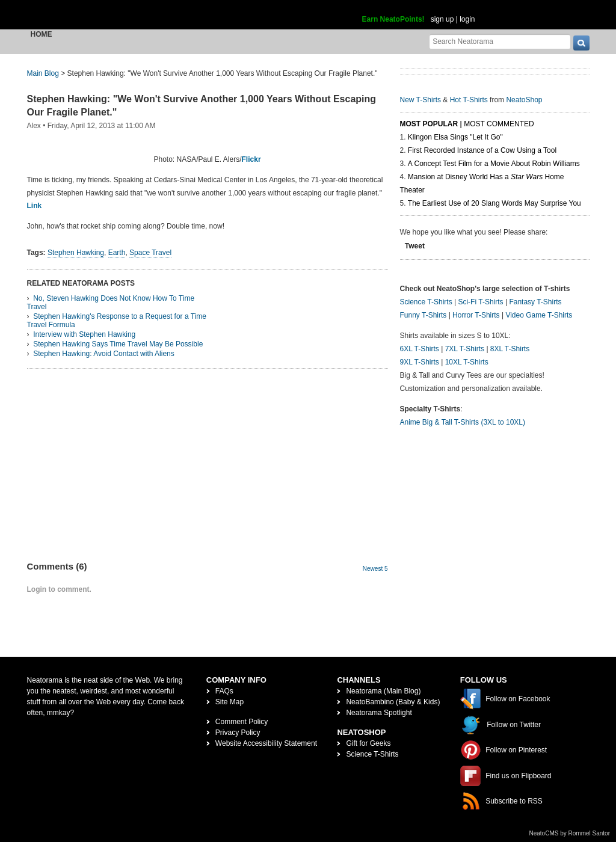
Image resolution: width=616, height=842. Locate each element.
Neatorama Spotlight (379, 713)
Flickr (251, 159)
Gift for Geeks (368, 743)
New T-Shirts (420, 100)
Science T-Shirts (426, 302)
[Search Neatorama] (500, 41)
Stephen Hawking (76, 253)
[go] (581, 43)
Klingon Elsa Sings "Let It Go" (455, 137)
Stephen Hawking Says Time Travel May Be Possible (118, 344)
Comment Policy (242, 722)
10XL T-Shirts (467, 362)
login (467, 19)
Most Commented (499, 124)
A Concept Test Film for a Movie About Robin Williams (494, 164)
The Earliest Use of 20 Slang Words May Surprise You (494, 203)
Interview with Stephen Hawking (84, 334)
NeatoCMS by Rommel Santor (570, 833)
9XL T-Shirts (420, 362)
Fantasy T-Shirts (535, 302)
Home (42, 34)
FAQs (224, 691)
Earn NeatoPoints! (393, 19)
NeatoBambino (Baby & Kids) (393, 702)
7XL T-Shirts (465, 349)
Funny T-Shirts (423, 315)
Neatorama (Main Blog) (383, 691)
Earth (117, 253)
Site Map (229, 702)
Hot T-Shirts (469, 100)
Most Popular (429, 124)
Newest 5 (375, 569)
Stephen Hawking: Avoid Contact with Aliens (104, 354)
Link (35, 206)
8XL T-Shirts (510, 349)
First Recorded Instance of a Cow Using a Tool (482, 150)
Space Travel (150, 253)
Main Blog (43, 73)
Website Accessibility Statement (266, 743)
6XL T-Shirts (420, 349)
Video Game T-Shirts (539, 315)
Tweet (415, 246)
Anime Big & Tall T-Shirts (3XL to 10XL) (463, 422)
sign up (442, 19)
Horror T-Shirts (476, 315)
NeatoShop (524, 100)
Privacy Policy (238, 733)
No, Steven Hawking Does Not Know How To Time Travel (111, 303)
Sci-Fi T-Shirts (480, 302)
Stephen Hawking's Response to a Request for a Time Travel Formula (117, 321)
